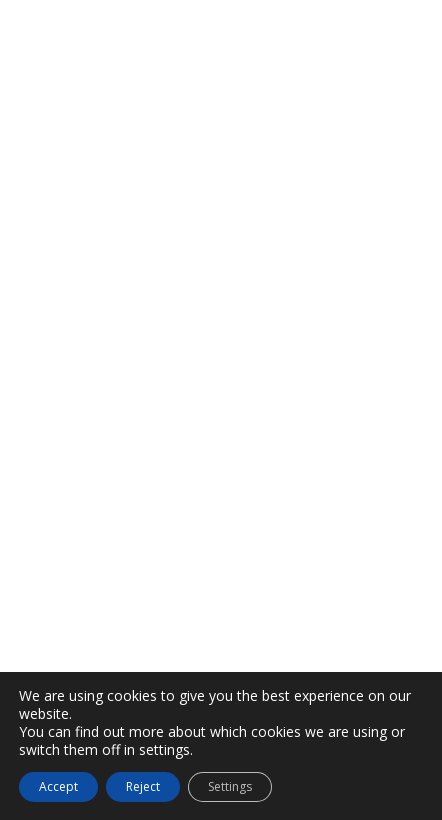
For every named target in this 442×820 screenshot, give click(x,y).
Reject (143, 786)
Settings (230, 786)
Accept (58, 786)
